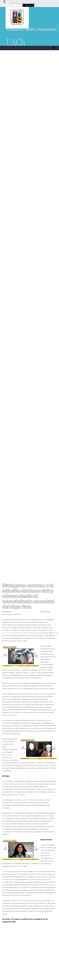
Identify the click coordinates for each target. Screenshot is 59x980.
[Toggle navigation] (4, 2)
